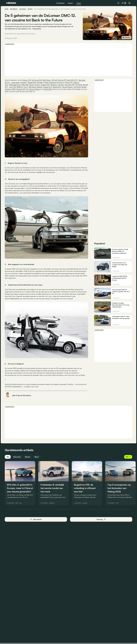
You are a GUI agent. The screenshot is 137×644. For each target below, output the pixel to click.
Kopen (70, 3)
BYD (18, 500)
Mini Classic (48, 80)
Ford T (37, 87)
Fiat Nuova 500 (38, 80)
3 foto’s (125, 38)
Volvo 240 (24, 87)
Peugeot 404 (41, 89)
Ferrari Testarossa (51, 82)
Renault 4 (42, 82)
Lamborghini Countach (20, 82)
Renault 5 (55, 85)
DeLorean (24, 9)
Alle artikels (37, 516)
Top (118, 500)
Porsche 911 (63, 80)
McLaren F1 (62, 82)
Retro (38, 454)
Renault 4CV (15, 87)
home (8, 9)
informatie (15, 9)
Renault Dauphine (26, 89)
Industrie (86, 500)
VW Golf (56, 80)
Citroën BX (68, 89)
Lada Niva (62, 85)
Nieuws (29, 454)
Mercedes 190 (71, 85)
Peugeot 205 (46, 85)
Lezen (79, 3)
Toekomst (53, 500)
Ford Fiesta (15, 89)
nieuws (31, 9)
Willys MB (26, 85)
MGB (34, 89)
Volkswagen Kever (16, 85)
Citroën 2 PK (28, 80)
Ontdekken (60, 3)
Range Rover (33, 82)
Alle (9, 454)
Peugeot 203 (59, 87)
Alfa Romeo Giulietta (47, 87)
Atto (22, 500)
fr (124, 3)
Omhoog (100, 516)
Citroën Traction (36, 85)
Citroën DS (70, 82)
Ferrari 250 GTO (73, 80)
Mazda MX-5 (69, 87)
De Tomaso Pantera (53, 89)
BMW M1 (31, 87)
